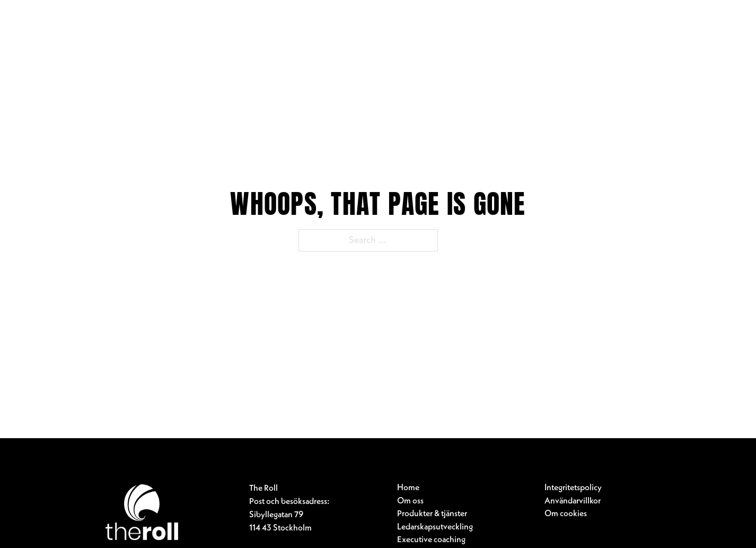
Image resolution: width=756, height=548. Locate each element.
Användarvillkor (573, 501)
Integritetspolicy (573, 488)
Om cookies (566, 514)
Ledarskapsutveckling (435, 527)
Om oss (410, 501)
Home (408, 488)
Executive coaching (431, 540)
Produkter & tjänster (432, 514)
